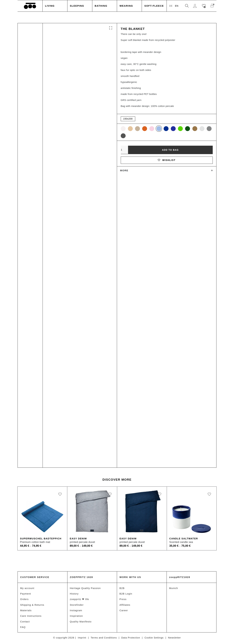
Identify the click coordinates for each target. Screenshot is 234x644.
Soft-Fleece (154, 6)
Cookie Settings (155, 639)
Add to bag (170, 150)
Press (123, 599)
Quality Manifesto (81, 622)
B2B (122, 588)
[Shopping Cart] (212, 6)
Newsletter (176, 639)
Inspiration (76, 617)
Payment (26, 594)
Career (124, 611)
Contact (25, 622)
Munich (174, 588)
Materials (26, 611)
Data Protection (131, 639)
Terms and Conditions (103, 639)
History (74, 594)
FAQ (23, 628)
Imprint (81, 639)
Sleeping (77, 6)
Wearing (126, 6)
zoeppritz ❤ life (79, 599)
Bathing (101, 6)
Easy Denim (78, 539)
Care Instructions (31, 617)
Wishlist (167, 161)
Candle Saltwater (184, 539)
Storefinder (77, 605)
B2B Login (126, 594)
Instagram (76, 611)
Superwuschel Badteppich (41, 539)
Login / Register (195, 6)
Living (50, 6)
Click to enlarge (111, 28)
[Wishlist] (204, 6)
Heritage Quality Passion (85, 588)
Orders (24, 599)
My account (27, 588)
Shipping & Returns (32, 605)
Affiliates (125, 605)
